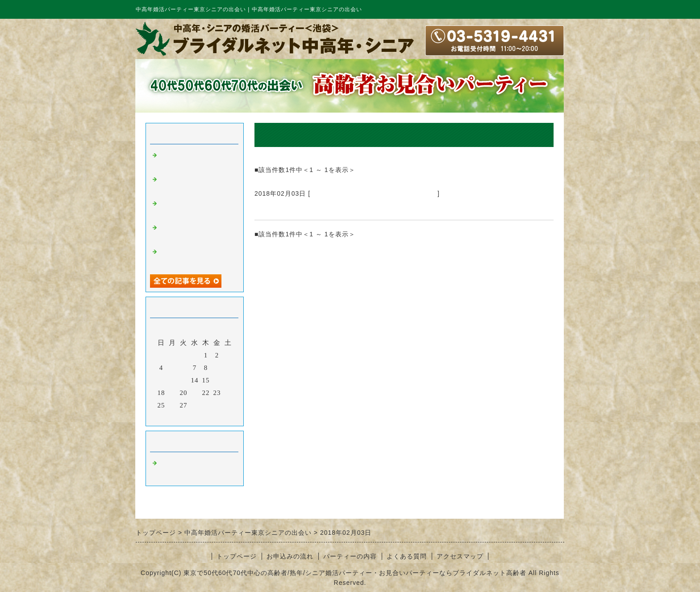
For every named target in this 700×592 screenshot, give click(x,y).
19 (173, 393)
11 (161, 380)
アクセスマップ (460, 556)
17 (228, 380)
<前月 (176, 417)
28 (195, 405)
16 (217, 380)
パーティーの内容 (350, 556)
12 (173, 380)
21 (195, 393)
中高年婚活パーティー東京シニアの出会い (374, 193)
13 (184, 380)
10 (228, 368)
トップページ (237, 556)
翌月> (213, 417)
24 (228, 393)
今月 (195, 417)
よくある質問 (407, 556)
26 (173, 405)
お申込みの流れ (290, 556)
